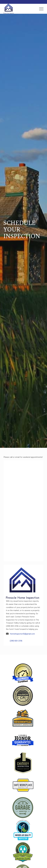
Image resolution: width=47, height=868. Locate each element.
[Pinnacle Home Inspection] (19, 9)
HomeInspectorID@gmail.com (22, 634)
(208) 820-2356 (16, 641)
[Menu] (40, 9)
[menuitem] (40, 9)
